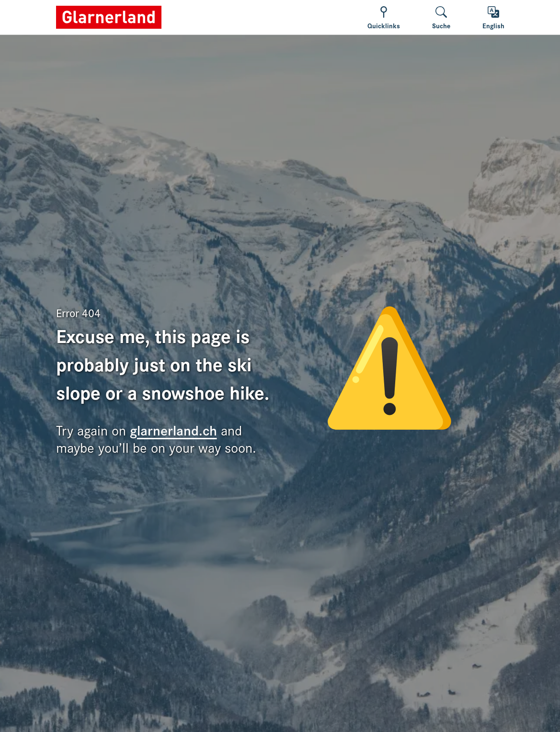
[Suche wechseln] (441, 17)
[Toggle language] (493, 17)
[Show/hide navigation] (384, 17)
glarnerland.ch (173, 429)
